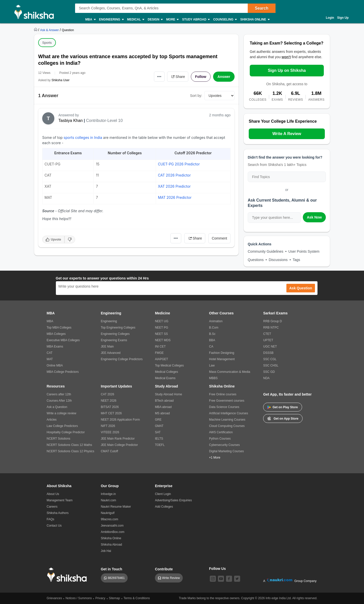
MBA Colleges (56, 334)
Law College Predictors (62, 426)
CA (211, 347)
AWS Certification (221, 432)
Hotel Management (222, 359)
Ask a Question (57, 407)
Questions (256, 260)
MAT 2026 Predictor (175, 197)
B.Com (214, 328)
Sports (47, 43)
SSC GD (269, 372)
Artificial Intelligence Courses (229, 413)
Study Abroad (196, 20)
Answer (224, 77)
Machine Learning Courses (227, 420)
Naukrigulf (108, 513)
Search (261, 8)
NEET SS (161, 334)
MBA (90, 20)
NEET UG (162, 321)
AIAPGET (162, 359)
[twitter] (237, 579)
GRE (158, 420)
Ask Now (314, 217)
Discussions (278, 260)
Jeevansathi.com (112, 526)
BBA (212, 340)
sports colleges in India (83, 137)
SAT (158, 432)
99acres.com (110, 519)
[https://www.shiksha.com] (36, 30)
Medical (136, 20)
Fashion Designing (222, 353)
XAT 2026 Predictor (174, 186)
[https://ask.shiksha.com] (50, 30)
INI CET (160, 347)
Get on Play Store (283, 407)
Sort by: (196, 96)
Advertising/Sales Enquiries (173, 500)
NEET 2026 (109, 401)
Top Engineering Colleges (118, 328)
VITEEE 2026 (110, 432)
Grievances (54, 598)
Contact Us (54, 526)
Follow (201, 77)
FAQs (51, 519)
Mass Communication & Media (230, 372)
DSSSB (268, 353)
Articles (52, 420)
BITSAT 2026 (110, 407)
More (172, 20)
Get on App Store (283, 418)
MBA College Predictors (63, 372)
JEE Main (107, 347)
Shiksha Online (255, 20)
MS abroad (162, 413)
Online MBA (55, 365)
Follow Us (217, 569)
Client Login (163, 494)
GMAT (159, 426)
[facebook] (229, 579)
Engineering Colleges (115, 334)
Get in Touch (112, 569)
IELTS (159, 439)
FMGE (159, 353)
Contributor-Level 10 (104, 121)
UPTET (268, 340)
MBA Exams (55, 347)
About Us (53, 494)
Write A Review (287, 134)
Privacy (100, 598)
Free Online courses (223, 394)
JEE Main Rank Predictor (118, 439)
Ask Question (301, 288)
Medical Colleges (166, 372)
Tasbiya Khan (71, 121)
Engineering (111, 20)
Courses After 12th (59, 401)
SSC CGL (270, 359)
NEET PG (162, 328)
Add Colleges (164, 507)
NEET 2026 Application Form (120, 420)
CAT (50, 353)
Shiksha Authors (58, 513)
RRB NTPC (271, 328)
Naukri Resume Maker (116, 507)
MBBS (213, 378)
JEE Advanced (111, 353)
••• (159, 77)
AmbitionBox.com (113, 532)
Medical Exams (165, 378)
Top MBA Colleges (59, 328)
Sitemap (115, 598)
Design (155, 20)
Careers (52, 507)
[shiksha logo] (68, 575)
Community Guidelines (266, 251)
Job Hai (106, 551)
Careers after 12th (59, 394)
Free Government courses (227, 401)
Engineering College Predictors (122, 359)
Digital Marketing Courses (226, 451)
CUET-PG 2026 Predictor (179, 164)
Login (330, 18)
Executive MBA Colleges (63, 340)
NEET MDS (163, 340)
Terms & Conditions (137, 598)
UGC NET (270, 347)
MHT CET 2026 (111, 413)
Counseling (225, 20)
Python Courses (220, 439)
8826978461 (116, 578)
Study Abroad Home (168, 394)
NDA (266, 378)
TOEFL (160, 445)
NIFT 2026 (108, 426)
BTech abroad (164, 401)
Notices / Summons (79, 598)
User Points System (304, 251)
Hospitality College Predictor (66, 432)
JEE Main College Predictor (119, 445)
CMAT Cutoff (109, 451)
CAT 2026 (108, 394)
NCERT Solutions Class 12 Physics (71, 451)
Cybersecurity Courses (224, 445)
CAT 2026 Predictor (174, 175)
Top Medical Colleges (169, 365)
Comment (220, 238)
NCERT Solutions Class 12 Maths (70, 445)
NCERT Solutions (59, 439)
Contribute (164, 569)
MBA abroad (163, 407)
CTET (267, 334)
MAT (50, 359)
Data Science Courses (224, 407)
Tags (297, 260)
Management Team (60, 500)
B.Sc (212, 334)
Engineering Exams (114, 340)
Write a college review (62, 413)
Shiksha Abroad (111, 545)
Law (212, 365)
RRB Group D (272, 321)
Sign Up (343, 18)
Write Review (171, 578)
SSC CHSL (271, 365)
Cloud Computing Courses (227, 426)
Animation (216, 321)
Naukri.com (109, 500)
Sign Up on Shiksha (287, 70)
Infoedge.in (108, 494)
